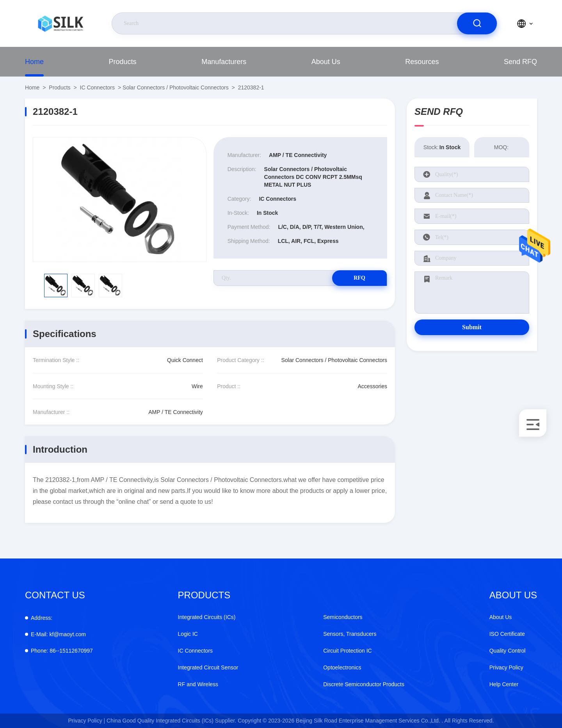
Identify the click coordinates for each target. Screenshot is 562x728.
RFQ (359, 278)
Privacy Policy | (87, 721)
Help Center (504, 684)
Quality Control (508, 651)
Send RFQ (520, 62)
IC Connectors (97, 87)
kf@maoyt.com (58, 634)
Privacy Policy (506, 667)
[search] (477, 23)
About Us (326, 62)
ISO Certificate (507, 634)
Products (123, 62)
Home (34, 62)
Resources (422, 62)
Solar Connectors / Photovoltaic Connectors (176, 87)
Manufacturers (224, 62)
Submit (472, 327)
